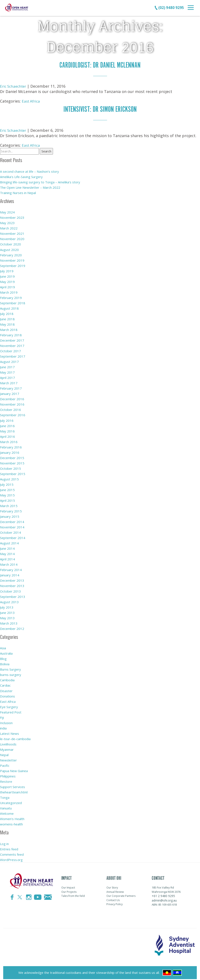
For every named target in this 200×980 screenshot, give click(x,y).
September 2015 (13, 473)
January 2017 (10, 393)
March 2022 (9, 228)
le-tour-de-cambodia (15, 738)
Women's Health (12, 818)
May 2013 (7, 617)
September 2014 (13, 537)
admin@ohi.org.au (164, 899)
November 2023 (12, 217)
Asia (3, 647)
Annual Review (115, 891)
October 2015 (10, 468)
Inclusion (6, 722)
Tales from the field (73, 895)
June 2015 (7, 489)
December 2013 (12, 580)
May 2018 (7, 324)
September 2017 (13, 356)
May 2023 (7, 222)
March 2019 (9, 292)
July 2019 (7, 270)
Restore (6, 780)
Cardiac (5, 684)
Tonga (5, 796)
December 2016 (12, 398)
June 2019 (7, 276)
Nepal (4, 754)
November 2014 (12, 526)
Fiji (2, 716)
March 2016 (9, 441)
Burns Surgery (10, 668)
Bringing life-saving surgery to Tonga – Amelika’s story (40, 182)
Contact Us (113, 899)
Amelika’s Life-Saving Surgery (21, 176)
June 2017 (7, 366)
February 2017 (11, 388)
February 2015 (11, 510)
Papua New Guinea (14, 770)
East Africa (32, 101)
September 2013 (13, 596)
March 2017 (9, 382)
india (3, 727)
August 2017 (9, 361)
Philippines (8, 775)
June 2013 (7, 612)
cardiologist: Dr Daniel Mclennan (100, 65)
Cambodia (7, 679)
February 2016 (11, 446)
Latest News (10, 732)
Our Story (112, 886)
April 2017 (7, 377)
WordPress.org (11, 858)
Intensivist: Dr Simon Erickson (100, 109)
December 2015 (12, 457)
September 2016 (13, 414)
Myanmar (7, 748)
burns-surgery (11, 674)
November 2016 (12, 404)
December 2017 (12, 340)
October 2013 (10, 590)
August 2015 (9, 478)
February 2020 (11, 254)
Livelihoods (8, 743)
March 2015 (9, 505)
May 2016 (7, 430)
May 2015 (7, 494)
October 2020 (10, 244)
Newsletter (8, 759)
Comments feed (12, 853)
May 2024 (7, 212)
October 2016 (10, 409)
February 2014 (11, 569)
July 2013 (7, 606)
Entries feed (9, 848)
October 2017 (10, 350)
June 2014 (7, 548)
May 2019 (7, 281)
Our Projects (69, 891)
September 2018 (13, 302)
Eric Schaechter (14, 86)
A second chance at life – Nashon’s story (29, 171)
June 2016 (7, 425)
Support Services (12, 786)
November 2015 (12, 462)
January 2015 (10, 516)
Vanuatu (6, 807)
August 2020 (9, 249)
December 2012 (12, 628)
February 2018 (11, 334)
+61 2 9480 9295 (163, 895)
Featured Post (11, 711)
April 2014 (7, 558)
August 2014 (9, 542)
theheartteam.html (14, 791)
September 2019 (13, 265)
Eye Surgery (9, 706)
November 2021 (12, 233)
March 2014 (9, 564)
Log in (4, 842)
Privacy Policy (115, 903)
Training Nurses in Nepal (18, 192)
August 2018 (9, 308)
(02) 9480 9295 (169, 7)
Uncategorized (11, 802)
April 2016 (7, 436)
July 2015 (7, 484)
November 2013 (12, 585)
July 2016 (7, 420)
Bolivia (5, 663)
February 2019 (11, 297)
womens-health (11, 823)
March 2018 (9, 329)
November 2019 (12, 260)
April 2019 (7, 286)
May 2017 (7, 372)
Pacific (5, 764)
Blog (3, 658)
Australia (6, 652)
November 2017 (12, 345)
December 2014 (12, 521)
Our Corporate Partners (121, 895)
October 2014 (10, 532)
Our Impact (68, 886)
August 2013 (9, 601)
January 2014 (10, 574)
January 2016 (10, 452)
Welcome (7, 812)
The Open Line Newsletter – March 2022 (30, 187)
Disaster (6, 690)
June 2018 (7, 318)
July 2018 (7, 313)
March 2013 (9, 622)
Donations (7, 695)
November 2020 (12, 238)
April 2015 (7, 500)
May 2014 (7, 553)
